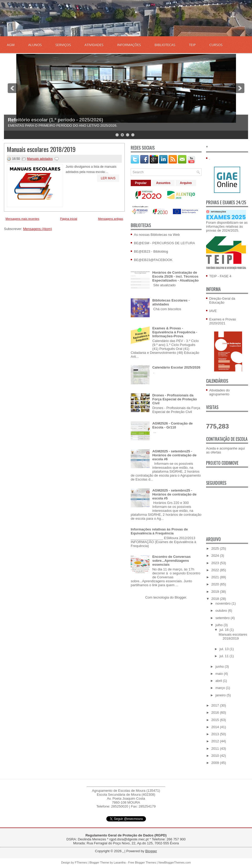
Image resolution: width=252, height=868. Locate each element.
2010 (216, 756)
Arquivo (186, 183)
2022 (216, 570)
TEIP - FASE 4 (220, 276)
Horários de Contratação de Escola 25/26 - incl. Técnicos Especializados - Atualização (175, 276)
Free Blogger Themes (142, 862)
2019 (216, 592)
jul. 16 (224, 630)
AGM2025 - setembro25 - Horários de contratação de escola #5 (174, 494)
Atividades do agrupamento (219, 392)
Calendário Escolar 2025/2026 (176, 367)
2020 (216, 584)
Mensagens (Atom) (38, 229)
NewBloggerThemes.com (175, 862)
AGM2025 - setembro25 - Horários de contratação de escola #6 (174, 455)
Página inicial (69, 219)
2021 (216, 577)
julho (220, 625)
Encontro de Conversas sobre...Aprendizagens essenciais (171, 561)
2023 (216, 563)
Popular (141, 183)
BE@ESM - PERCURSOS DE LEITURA (164, 243)
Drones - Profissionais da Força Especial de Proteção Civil (175, 399)
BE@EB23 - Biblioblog (151, 251)
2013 (216, 734)
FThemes (81, 862)
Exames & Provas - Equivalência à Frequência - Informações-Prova (175, 332)
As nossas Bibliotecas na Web (157, 235)
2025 (216, 548)
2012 (216, 741)
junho (220, 667)
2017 (216, 705)
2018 (216, 599)
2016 (216, 713)
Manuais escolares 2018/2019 (41, 149)
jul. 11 (224, 656)
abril (219, 681)
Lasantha (120, 862)
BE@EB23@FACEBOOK (153, 260)
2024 (216, 556)
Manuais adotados (40, 159)
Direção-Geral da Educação (222, 300)
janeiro (221, 695)
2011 (216, 749)
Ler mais (108, 178)
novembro (224, 603)
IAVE (213, 311)
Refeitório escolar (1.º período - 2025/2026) (56, 120)
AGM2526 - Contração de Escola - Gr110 (172, 425)
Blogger (180, 597)
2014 (216, 727)
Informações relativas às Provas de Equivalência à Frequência (159, 531)
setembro (223, 618)
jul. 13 (224, 649)
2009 (216, 763)
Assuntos (163, 183)
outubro (222, 611)
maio (220, 674)
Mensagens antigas (111, 219)
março (221, 688)
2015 (216, 720)
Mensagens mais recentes (22, 219)
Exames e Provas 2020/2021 (223, 321)
